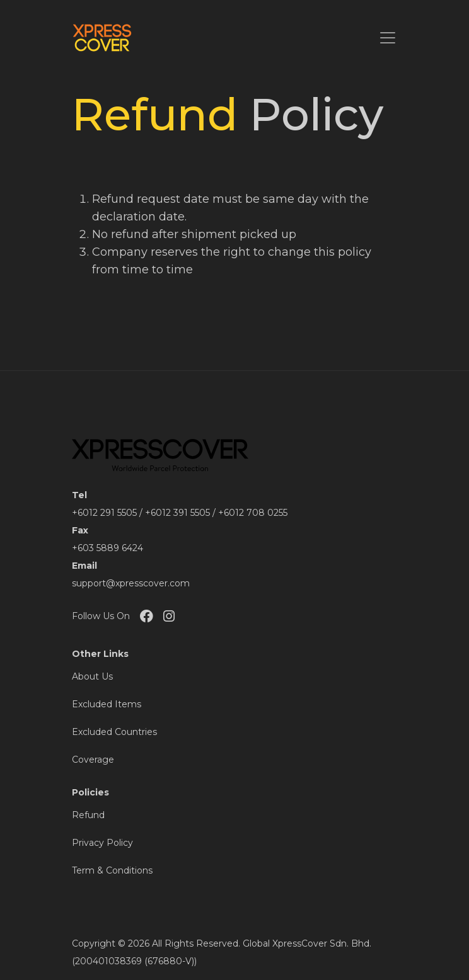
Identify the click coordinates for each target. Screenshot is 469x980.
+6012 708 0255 (253, 513)
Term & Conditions (112, 870)
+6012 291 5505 (104, 513)
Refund (88, 815)
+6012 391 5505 (177, 513)
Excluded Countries (114, 732)
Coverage (93, 760)
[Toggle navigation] (388, 38)
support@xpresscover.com (131, 583)
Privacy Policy (102, 843)
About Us (92, 676)
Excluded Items (107, 704)
